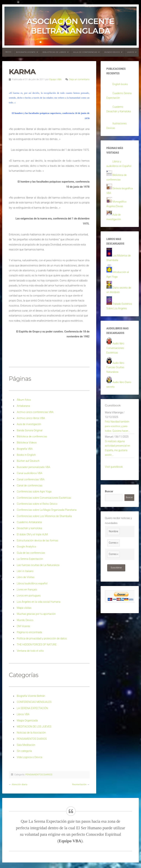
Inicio (8, 52)
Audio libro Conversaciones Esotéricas (116, 366)
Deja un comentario (79, 79)
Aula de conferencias (85, 52)
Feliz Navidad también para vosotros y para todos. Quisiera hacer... (118, 449)
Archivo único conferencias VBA (35, 412)
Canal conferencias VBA (31, 480)
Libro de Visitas (26, 577)
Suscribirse (117, 593)
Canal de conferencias (30, 486)
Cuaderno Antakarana (29, 522)
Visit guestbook (114, 492)
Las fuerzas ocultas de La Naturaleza (38, 565)
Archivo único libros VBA (31, 418)
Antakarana (23, 406)
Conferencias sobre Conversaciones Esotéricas (44, 498)
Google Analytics (26, 547)
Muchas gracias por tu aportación (36, 614)
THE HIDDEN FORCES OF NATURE (37, 645)
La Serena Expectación (30, 559)
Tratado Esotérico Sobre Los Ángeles (118, 320)
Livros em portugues (29, 596)
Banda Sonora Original (30, 431)
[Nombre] (113, 557)
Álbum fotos (24, 400)
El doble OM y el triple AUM (32, 535)
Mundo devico (112, 52)
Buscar (109, 517)
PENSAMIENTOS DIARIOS (32, 739)
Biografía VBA (25, 449)
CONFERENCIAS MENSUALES (34, 702)
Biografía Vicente (26, 52)
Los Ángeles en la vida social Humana (39, 602)
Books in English (26, 455)
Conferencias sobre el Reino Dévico (37, 504)
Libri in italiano (25, 571)
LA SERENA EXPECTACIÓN (32, 708)
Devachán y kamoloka (29, 528)
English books (121, 85)
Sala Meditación (26, 745)
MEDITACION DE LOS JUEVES (34, 727)
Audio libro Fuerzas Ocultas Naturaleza (116, 387)
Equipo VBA (55, 79)
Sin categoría (24, 751)
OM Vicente (23, 626)
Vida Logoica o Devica (29, 757)
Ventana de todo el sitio (30, 651)
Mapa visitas (24, 608)
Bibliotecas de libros (54, 52)
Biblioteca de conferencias (32, 437)
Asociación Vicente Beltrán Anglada (70, 26)
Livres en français (27, 590)
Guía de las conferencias (31, 553)
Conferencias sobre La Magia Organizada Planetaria (47, 510)
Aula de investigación (29, 424)
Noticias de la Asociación (31, 733)
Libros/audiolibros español (32, 584)
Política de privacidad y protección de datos (42, 639)
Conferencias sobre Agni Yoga (34, 492)
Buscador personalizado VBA (33, 467)
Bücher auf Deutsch (28, 461)
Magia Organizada (27, 721)
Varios (131, 52)
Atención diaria (19, 784)
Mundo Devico (25, 620)
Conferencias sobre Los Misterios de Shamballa (44, 516)
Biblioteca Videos (27, 443)
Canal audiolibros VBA (29, 473)
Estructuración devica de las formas (37, 541)
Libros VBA (23, 714)
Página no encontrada (29, 632)
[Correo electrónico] (113, 568)
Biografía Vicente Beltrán (31, 696)
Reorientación (79, 784)
